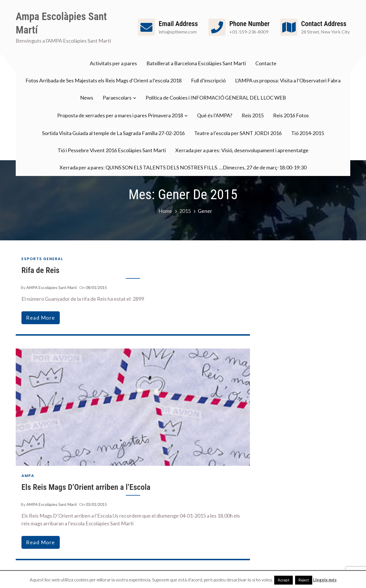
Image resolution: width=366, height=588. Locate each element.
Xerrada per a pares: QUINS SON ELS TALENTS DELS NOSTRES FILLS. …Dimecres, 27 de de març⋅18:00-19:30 (183, 167)
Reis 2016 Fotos (291, 115)
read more (41, 318)
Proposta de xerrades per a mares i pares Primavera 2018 (120, 115)
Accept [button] (284, 580)
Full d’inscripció (208, 80)
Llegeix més (325, 580)
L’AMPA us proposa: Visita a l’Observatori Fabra (288, 80)
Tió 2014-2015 (308, 133)
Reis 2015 (253, 115)
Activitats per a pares (113, 63)
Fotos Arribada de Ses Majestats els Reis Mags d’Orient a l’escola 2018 (104, 80)
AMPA (28, 476)
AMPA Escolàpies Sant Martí (52, 287)
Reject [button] (304, 580)
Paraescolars (117, 98)
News (87, 98)
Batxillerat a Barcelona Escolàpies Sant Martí (196, 63)
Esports (32, 259)
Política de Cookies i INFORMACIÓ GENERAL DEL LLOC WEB (216, 98)
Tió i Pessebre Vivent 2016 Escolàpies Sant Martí (112, 150)
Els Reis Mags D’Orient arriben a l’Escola (86, 487)
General (53, 259)
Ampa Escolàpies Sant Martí (61, 23)
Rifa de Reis (40, 270)
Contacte (266, 63)
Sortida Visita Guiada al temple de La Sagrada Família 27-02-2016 (113, 133)
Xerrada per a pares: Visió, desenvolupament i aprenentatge (242, 150)
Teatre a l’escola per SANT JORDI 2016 (238, 133)
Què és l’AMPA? (215, 115)
